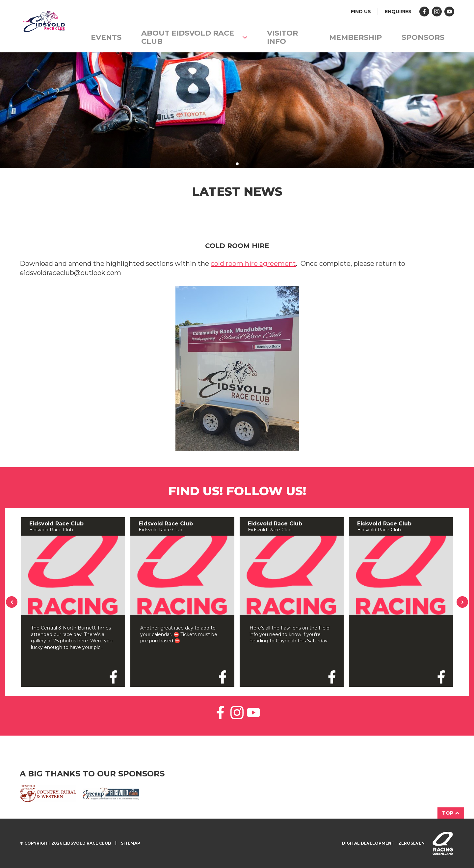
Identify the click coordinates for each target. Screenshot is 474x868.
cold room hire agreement (253, 264)
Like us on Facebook (424, 12)
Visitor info (282, 37)
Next (462, 602)
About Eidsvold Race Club (194, 37)
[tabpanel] (237, 110)
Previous (12, 602)
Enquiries (398, 12)
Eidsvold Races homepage (43, 23)
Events (106, 37)
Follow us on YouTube (449, 12)
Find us (361, 12)
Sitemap (131, 843)
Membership (355, 37)
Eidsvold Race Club (51, 530)
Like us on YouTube (253, 713)
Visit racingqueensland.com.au (443, 843)
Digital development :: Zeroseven (383, 843)
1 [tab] (237, 164)
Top (451, 813)
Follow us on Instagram (437, 12)
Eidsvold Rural (48, 794)
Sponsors (423, 37)
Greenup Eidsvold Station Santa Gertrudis (111, 794)
